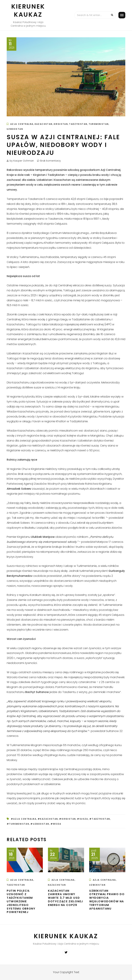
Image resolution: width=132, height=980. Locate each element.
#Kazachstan (48, 819)
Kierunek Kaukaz (28, 10)
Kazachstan (44, 124)
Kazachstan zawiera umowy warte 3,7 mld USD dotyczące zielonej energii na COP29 (66, 898)
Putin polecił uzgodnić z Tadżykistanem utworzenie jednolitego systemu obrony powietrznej (21, 901)
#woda (56, 824)
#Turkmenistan (18, 824)
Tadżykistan (78, 124)
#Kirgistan (67, 819)
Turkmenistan (99, 124)
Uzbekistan (15, 129)
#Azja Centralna (24, 819)
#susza (82, 819)
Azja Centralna (22, 124)
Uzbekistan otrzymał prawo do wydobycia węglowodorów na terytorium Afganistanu (107, 900)
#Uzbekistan (40, 824)
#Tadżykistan (100, 819)
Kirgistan (61, 124)
